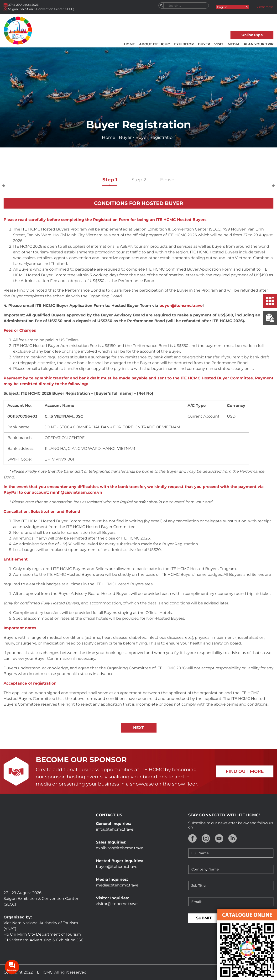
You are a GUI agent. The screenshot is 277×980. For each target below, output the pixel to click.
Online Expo (252, 35)
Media (234, 44)
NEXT (138, 728)
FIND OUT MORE (245, 771)
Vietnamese (265, 7)
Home (129, 44)
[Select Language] (233, 7)
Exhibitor (184, 44)
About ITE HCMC (154, 44)
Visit (219, 44)
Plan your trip (259, 44)
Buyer (204, 44)
